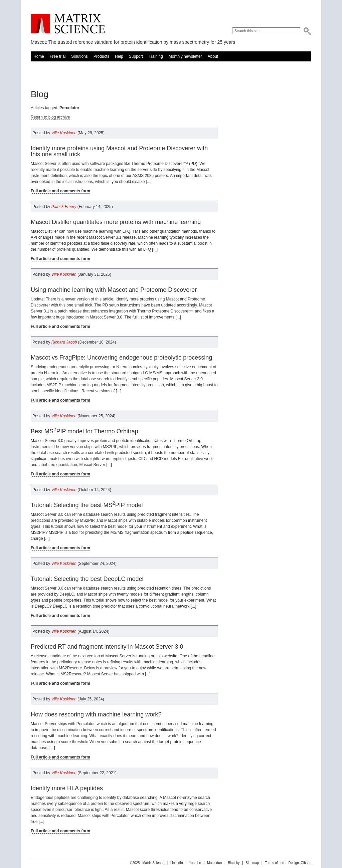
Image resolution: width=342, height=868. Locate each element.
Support (136, 56)
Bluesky (234, 863)
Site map (252, 863)
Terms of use (274, 863)
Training (156, 56)
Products (101, 56)
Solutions (79, 56)
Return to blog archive (50, 117)
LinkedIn (177, 863)
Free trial (58, 56)
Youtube (195, 863)
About (213, 56)
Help (119, 56)
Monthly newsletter (185, 56)
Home (39, 56)
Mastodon (214, 863)
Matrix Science (68, 24)
